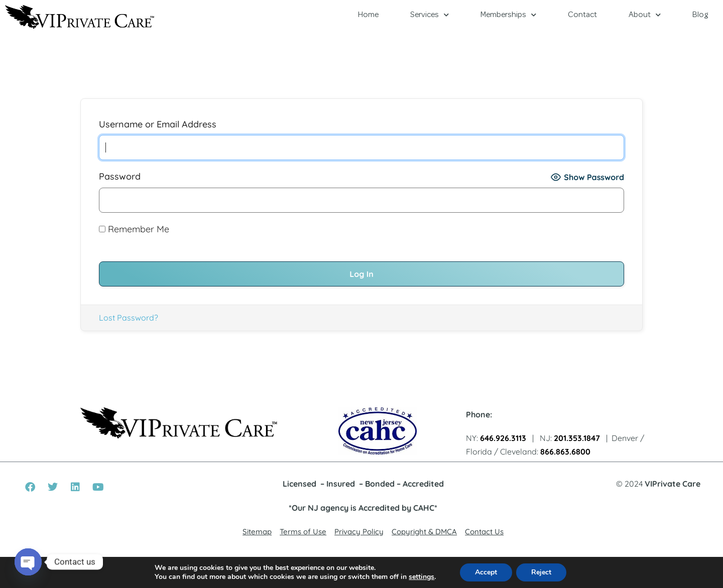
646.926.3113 (503, 438)
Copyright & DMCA (424, 532)
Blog (700, 15)
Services (430, 15)
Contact (582, 15)
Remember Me (134, 229)
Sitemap (257, 532)
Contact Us (484, 532)
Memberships (508, 15)
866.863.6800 (565, 452)
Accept (486, 572)
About (645, 15)
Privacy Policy (359, 532)
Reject (541, 572)
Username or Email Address (158, 124)
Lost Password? (129, 318)
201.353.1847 (577, 438)
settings (421, 577)
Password (120, 176)
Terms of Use (303, 532)
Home (368, 15)
